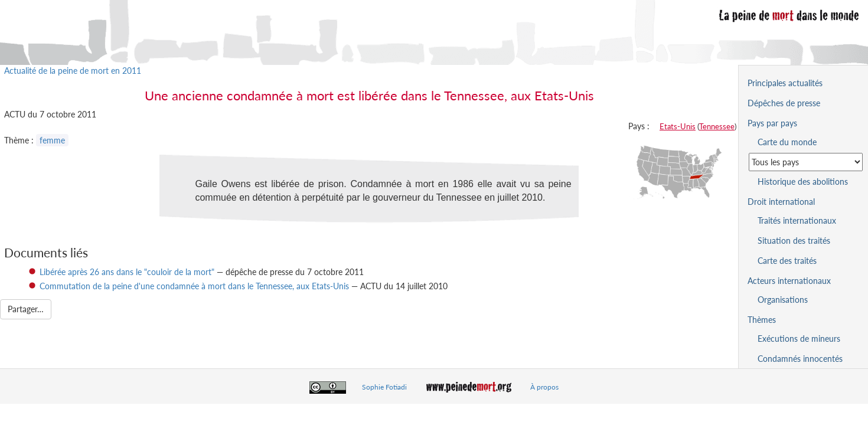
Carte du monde (787, 142)
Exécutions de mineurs (799, 339)
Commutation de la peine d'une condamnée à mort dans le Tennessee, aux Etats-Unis (194, 286)
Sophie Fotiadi (384, 387)
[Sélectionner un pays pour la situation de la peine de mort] (806, 162)
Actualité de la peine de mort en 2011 (73, 71)
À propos (544, 387)
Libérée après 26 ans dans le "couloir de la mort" (127, 272)
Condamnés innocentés (800, 359)
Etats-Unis (678, 126)
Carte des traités (787, 261)
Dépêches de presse (784, 103)
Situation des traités (794, 241)
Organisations (783, 300)
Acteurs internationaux (789, 281)
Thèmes (762, 320)
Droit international (781, 202)
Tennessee (717, 126)
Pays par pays (772, 123)
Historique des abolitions (803, 182)
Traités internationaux (797, 220)
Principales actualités (785, 83)
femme (52, 140)
